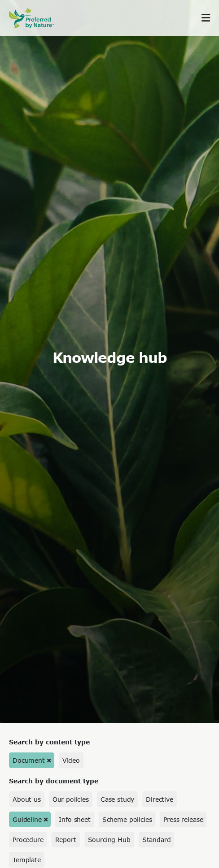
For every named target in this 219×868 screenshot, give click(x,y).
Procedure (28, 840)
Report (66, 840)
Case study (117, 799)
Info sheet (74, 819)
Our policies (71, 799)
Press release (183, 819)
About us (27, 799)
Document (29, 760)
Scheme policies (127, 819)
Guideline (27, 819)
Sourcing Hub (109, 840)
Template (27, 860)
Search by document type (54, 781)
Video (71, 760)
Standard (157, 840)
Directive (160, 799)
